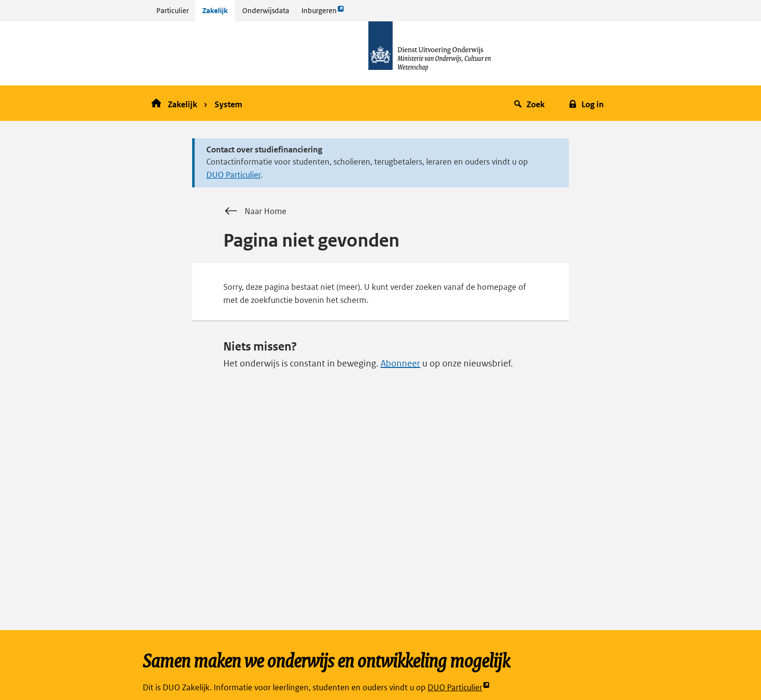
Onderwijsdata (266, 10)
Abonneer (400, 363)
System (228, 104)
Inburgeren (323, 13)
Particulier (173, 10)
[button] (531, 103)
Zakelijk (215, 10)
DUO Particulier (233, 175)
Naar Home (255, 211)
